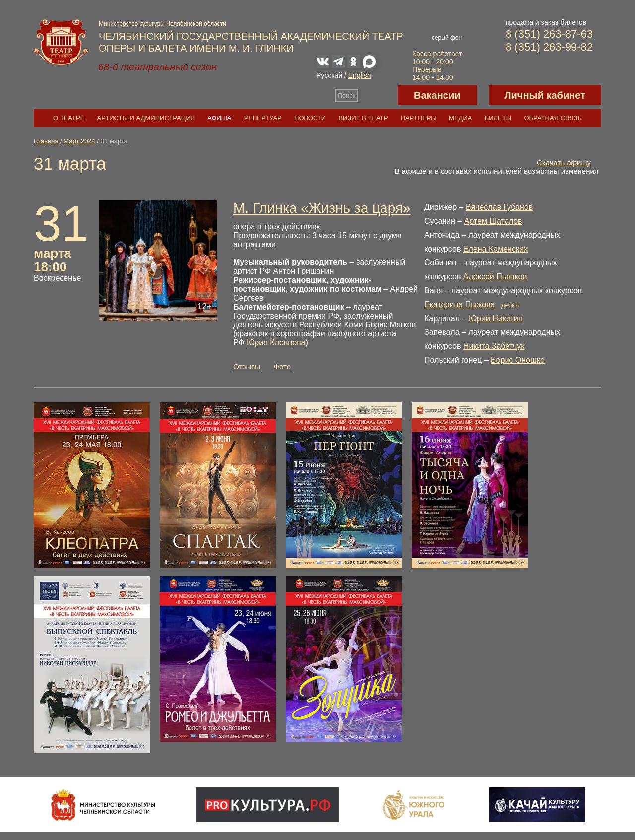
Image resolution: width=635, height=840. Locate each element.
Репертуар (263, 118)
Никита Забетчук (494, 346)
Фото (282, 366)
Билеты (498, 118)
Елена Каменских (496, 249)
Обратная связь (553, 118)
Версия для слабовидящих (378, 95)
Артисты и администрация (146, 118)
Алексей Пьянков (495, 277)
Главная (46, 141)
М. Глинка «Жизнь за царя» (322, 208)
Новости (310, 118)
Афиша (219, 118)
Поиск (347, 96)
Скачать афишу (564, 162)
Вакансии (437, 95)
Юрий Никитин (496, 318)
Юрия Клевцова (276, 343)
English (360, 75)
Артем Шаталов (493, 221)
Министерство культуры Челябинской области (162, 24)
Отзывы (247, 366)
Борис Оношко (518, 360)
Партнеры (419, 118)
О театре (69, 118)
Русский (329, 75)
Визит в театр (363, 118)
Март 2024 (79, 141)
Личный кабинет (545, 95)
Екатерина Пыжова (459, 304)
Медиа (460, 118)
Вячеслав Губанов (499, 207)
